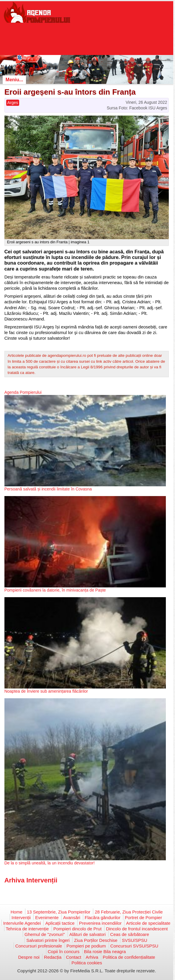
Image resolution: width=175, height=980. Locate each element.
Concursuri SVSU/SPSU (134, 946)
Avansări (72, 917)
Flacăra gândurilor (103, 917)
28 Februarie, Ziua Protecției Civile (129, 912)
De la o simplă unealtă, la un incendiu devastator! (50, 863)
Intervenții (21, 917)
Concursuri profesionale (39, 946)
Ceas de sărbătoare (130, 934)
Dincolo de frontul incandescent (137, 929)
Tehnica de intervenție (27, 929)
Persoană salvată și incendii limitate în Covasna (48, 489)
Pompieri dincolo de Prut (77, 929)
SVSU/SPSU (135, 940)
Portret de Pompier (143, 917)
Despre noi (29, 957)
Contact (73, 957)
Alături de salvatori (87, 934)
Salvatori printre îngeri (48, 940)
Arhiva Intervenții (31, 880)
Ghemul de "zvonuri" (45, 934)
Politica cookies (87, 963)
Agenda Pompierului (23, 392)
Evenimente (47, 917)
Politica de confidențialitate (129, 957)
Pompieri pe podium (86, 946)
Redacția (53, 957)
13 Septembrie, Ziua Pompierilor (59, 912)
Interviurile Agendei (22, 923)
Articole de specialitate (148, 923)
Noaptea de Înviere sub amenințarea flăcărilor (46, 691)
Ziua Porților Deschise (96, 940)
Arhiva (92, 957)
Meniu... (14, 80)
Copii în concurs (64, 951)
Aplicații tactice (60, 923)
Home (17, 912)
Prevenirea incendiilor (100, 923)
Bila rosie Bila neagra (105, 951)
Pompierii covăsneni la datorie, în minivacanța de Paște (55, 590)
